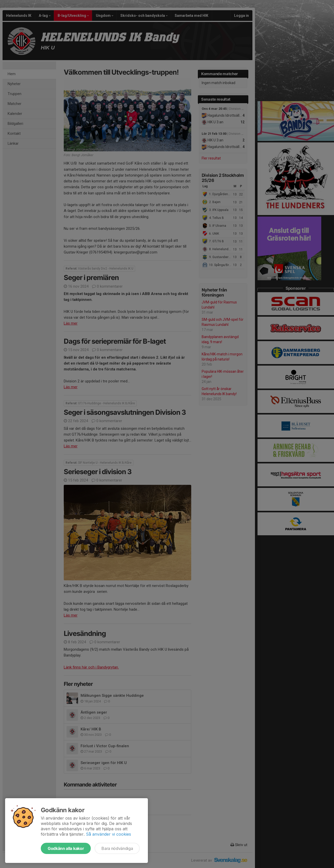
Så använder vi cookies (108, 834)
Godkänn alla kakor (66, 848)
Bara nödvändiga (117, 848)
